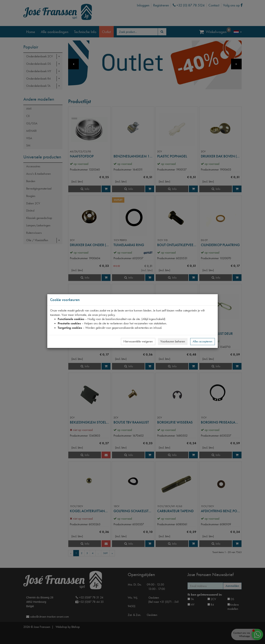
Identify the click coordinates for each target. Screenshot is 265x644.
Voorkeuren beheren (173, 341)
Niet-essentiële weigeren (138, 341)
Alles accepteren (203, 341)
